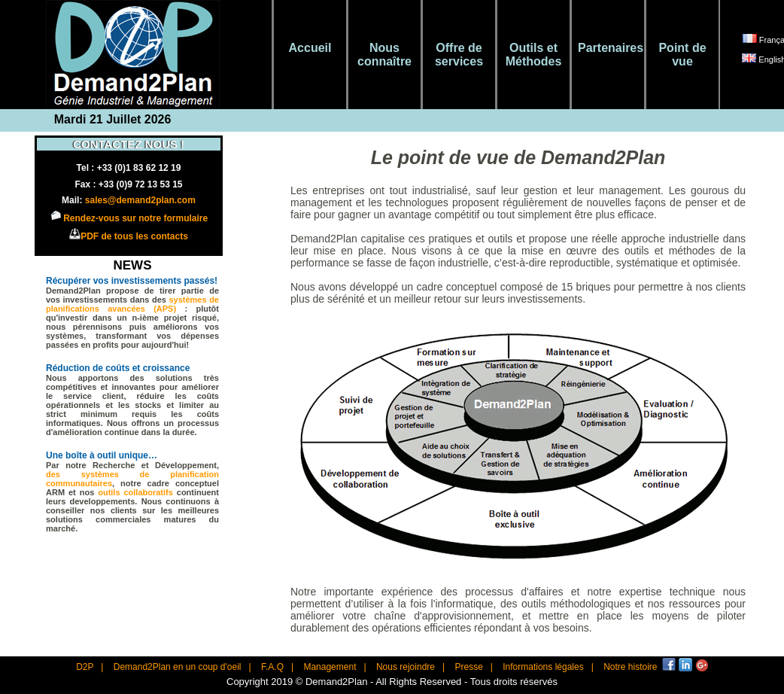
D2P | (90, 667)
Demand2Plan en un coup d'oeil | (182, 667)
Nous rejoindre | (410, 667)
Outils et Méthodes (534, 55)
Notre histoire (630, 667)
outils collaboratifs (137, 492)
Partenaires (608, 48)
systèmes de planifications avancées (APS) (132, 304)
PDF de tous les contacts (134, 236)
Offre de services (459, 55)
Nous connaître (384, 55)
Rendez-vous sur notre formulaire (135, 218)
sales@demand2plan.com (140, 200)
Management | (334, 667)
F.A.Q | (277, 667)
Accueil (310, 48)
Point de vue (682, 55)
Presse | (473, 667)
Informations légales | (548, 667)
